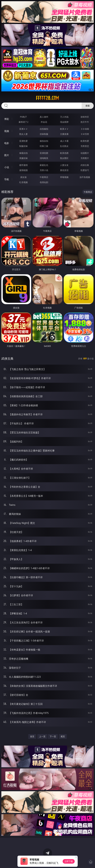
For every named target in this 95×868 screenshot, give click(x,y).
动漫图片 (85, 153)
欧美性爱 (85, 141)
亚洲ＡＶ (23, 129)
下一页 (53, 736)
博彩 (7, 119)
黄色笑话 (64, 170)
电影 (7, 143)
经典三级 (44, 146)
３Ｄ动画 (85, 129)
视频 (7, 131)
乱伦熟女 (64, 146)
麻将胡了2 (23, 122)
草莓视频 (64, 177)
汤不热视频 (85, 177)
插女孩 (23, 177)
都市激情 (23, 165)
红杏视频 (23, 182)
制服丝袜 (23, 146)
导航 (7, 179)
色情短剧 (44, 182)
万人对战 (64, 117)
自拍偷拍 (44, 129)
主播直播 (64, 134)
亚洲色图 (44, 153)
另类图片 (85, 158)
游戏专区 (85, 117)
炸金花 (44, 122)
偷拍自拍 (44, 141)
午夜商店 (44, 177)
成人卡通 (64, 141)
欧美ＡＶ (64, 129)
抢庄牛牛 (85, 122)
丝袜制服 (44, 134)
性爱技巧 (85, 170)
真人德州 (44, 117)
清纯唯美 (44, 158)
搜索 (88, 106)
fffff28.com (47, 98)
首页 (32, 736)
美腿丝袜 (23, 158)
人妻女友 (64, 165)
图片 (7, 155)
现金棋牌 (64, 122)
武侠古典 (85, 165)
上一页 (42, 736)
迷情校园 (23, 170)
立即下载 (69, 861)
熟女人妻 (23, 134)
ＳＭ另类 (85, 134)
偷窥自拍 (23, 153)
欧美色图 (64, 153)
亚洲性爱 (23, 141)
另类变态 (85, 146)
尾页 (63, 736)
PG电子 (24, 117)
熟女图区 (64, 158)
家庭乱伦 (44, 165)
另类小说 (44, 170)
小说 (7, 167)
